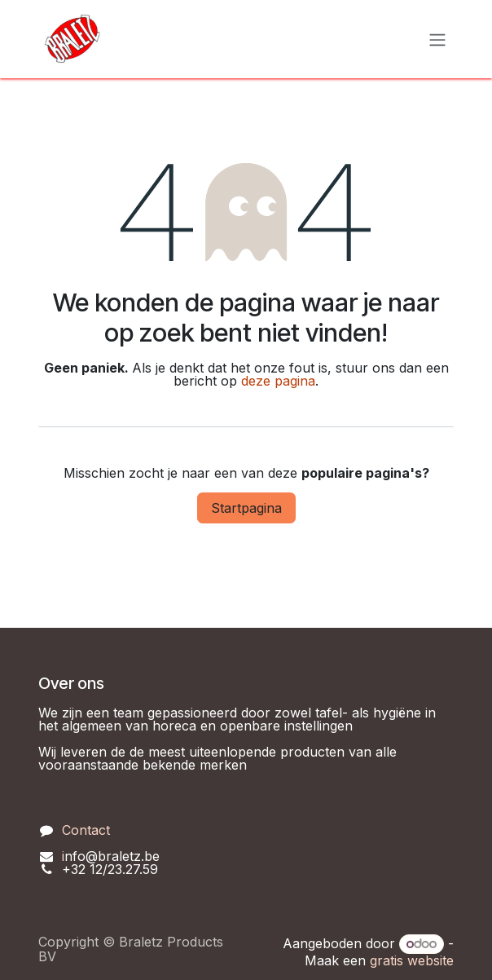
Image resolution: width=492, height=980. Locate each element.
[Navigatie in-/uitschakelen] (437, 39)
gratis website (412, 960)
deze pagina (278, 381)
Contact (86, 830)
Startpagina (246, 508)
